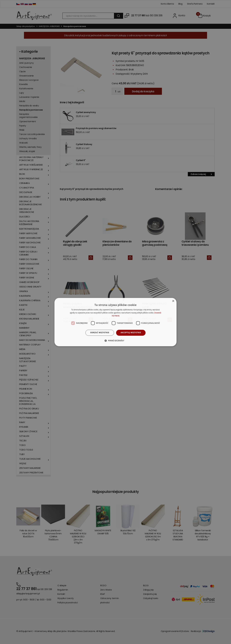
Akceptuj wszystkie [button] (131, 333)
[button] (115, 341)
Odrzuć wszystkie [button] (100, 333)
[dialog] (115, 322)
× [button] (173, 301)
